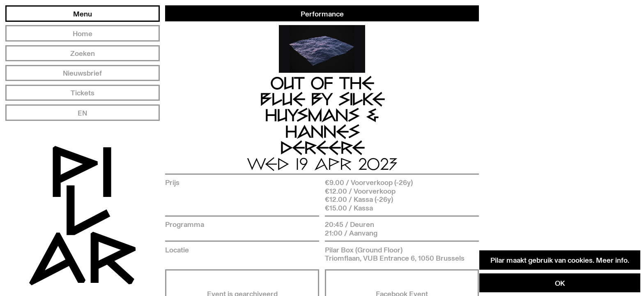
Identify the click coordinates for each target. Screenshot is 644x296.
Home (83, 33)
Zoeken (83, 53)
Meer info (612, 260)
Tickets (83, 92)
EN (82, 113)
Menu (83, 14)
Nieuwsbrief (82, 73)
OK (560, 283)
